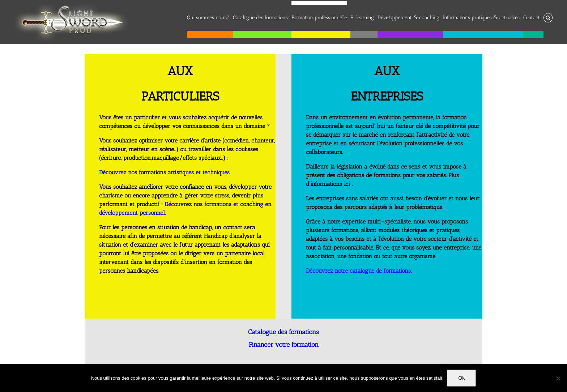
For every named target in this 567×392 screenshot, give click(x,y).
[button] (548, 16)
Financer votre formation (284, 345)
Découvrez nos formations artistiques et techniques (164, 172)
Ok (461, 378)
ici (347, 184)
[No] (558, 378)
